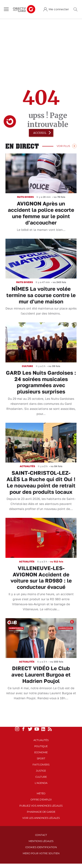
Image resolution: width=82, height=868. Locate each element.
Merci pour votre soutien (41, 853)
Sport (41, 758)
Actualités (41, 740)
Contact (41, 835)
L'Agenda (41, 783)
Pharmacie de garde (41, 812)
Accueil (40, 133)
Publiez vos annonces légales (41, 806)
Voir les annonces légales (41, 818)
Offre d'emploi (41, 800)
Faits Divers (41, 765)
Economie (41, 752)
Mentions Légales (41, 841)
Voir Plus (63, 146)
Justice (41, 771)
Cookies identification (41, 847)
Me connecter (59, 9)
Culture (41, 777)
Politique (41, 746)
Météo (41, 793)
